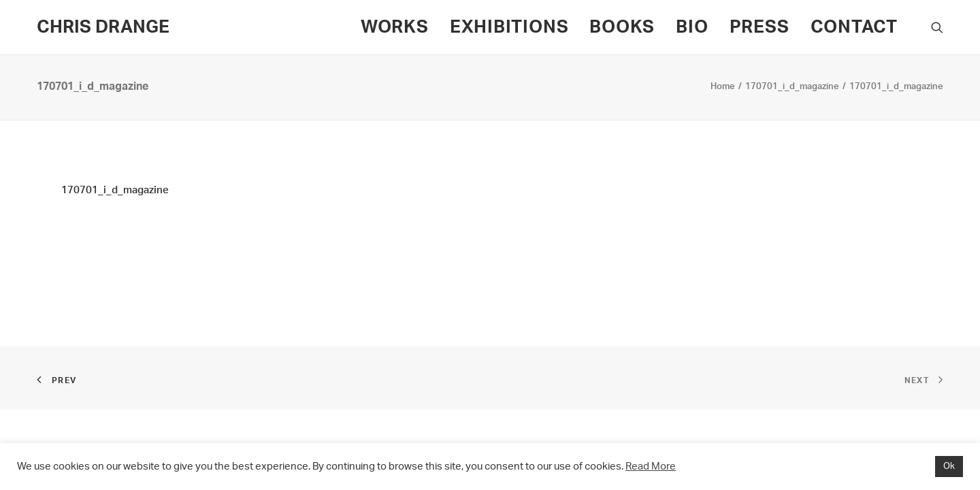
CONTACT (854, 27)
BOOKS (622, 27)
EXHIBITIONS (509, 27)
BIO (692, 27)
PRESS (759, 27)
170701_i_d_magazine (792, 87)
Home (723, 87)
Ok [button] (949, 467)
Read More (651, 467)
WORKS (395, 27)
